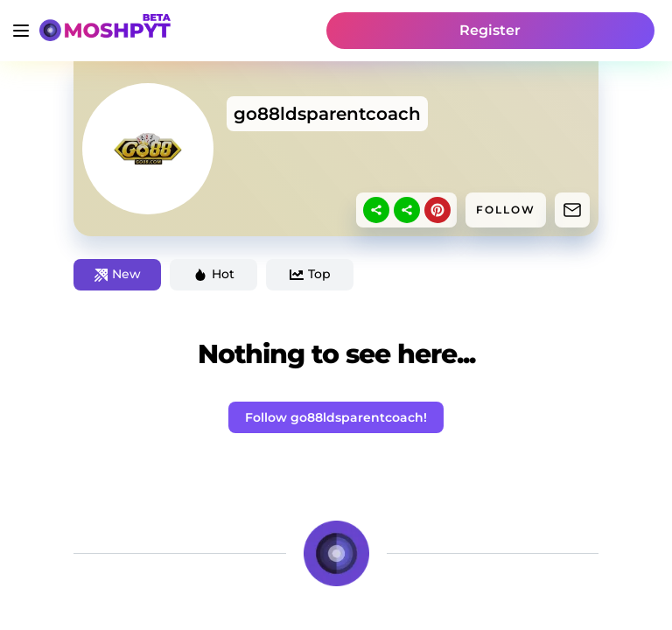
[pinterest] (437, 210)
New (118, 274)
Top (310, 274)
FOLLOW (506, 210)
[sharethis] (376, 210)
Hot (214, 274)
